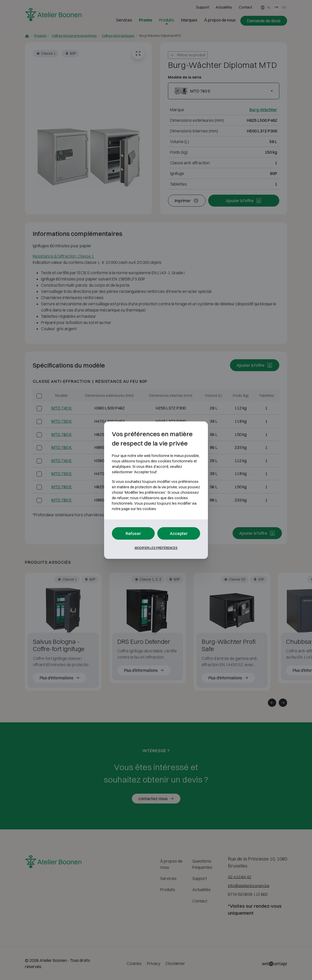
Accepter (179, 533)
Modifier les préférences (156, 548)
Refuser (133, 533)
